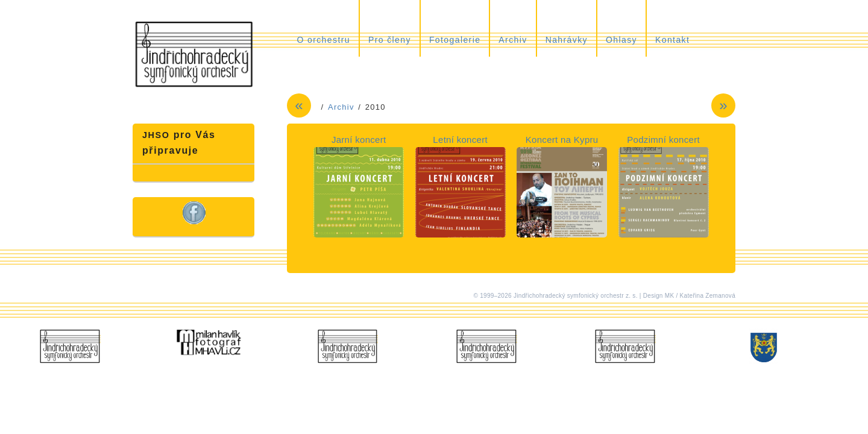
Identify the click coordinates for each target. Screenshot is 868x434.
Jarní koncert (359, 140)
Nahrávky (567, 40)
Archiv (513, 40)
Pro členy (390, 40)
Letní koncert (460, 140)
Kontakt (672, 40)
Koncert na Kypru (562, 140)
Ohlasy (621, 40)
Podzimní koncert (663, 140)
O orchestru (323, 40)
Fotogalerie (455, 40)
